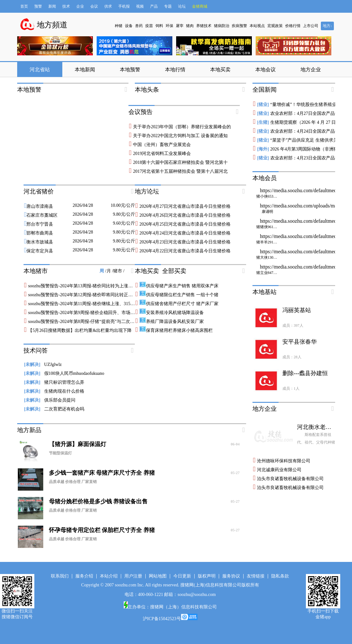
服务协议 (231, 576)
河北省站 (40, 70)
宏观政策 (275, 26)
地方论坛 (147, 191)
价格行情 (293, 26)
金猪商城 (200, 6)
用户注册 (133, 576)
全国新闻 (265, 90)
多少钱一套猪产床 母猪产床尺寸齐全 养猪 (144, 473)
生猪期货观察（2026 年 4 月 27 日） (305, 122)
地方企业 (311, 70)
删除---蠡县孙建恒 (305, 373)
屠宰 (180, 26)
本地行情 (175, 70)
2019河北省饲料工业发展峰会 (162, 154)
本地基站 (265, 292)
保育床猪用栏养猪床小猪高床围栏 (176, 330)
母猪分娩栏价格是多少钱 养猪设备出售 (144, 501)
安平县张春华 (300, 342)
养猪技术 (204, 26)
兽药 (139, 26)
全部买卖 (174, 271)
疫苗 (149, 26)
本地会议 (266, 70)
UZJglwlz (43, 364)
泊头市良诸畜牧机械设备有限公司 (290, 479)
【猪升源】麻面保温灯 (144, 444)
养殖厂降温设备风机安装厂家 (172, 322)
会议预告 (141, 112)
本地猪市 (36, 271)
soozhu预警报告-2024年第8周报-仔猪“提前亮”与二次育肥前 (86, 322)
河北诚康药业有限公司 (279, 470)
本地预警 (130, 70)
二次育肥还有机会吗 (54, 409)
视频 (140, 6)
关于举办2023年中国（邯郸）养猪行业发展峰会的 (182, 127)
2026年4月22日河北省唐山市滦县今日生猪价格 (185, 251)
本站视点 (257, 26)
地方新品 (29, 430)
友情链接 (256, 576)
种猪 (119, 26)
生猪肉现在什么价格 (54, 391)
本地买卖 (220, 70)
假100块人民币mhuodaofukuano (64, 373)
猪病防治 (222, 26)
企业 (80, 6)
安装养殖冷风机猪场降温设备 (172, 313)
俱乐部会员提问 (50, 400)
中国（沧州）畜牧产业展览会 (162, 145)
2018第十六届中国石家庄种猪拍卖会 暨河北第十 (180, 162)
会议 (94, 6)
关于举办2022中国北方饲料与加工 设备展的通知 (180, 136)
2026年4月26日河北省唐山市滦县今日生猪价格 (185, 215)
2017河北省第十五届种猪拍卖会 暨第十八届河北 (180, 171)
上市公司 (311, 26)
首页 (24, 6)
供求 (108, 6)
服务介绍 (84, 576)
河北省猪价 (39, 191)
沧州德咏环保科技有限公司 (284, 461)
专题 (168, 6)
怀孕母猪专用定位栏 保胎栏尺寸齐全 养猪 (144, 530)
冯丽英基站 (297, 310)
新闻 (52, 6)
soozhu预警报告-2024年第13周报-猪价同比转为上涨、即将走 (87, 286)
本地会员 (265, 178)
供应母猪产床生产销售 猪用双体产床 (179, 286)
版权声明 (207, 576)
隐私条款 (280, 576)
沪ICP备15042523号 (162, 619)
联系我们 (60, 576)
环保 (169, 26)
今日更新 (182, 576)
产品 (154, 6)
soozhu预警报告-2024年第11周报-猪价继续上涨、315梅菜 (83, 304)
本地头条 (147, 90)
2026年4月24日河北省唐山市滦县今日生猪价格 (185, 233)
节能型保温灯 (60, 453)
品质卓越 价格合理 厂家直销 (73, 482)
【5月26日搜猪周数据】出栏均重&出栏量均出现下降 (80, 330)
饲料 (159, 26)
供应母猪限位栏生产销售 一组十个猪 (179, 295)
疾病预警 (239, 26)
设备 (129, 26)
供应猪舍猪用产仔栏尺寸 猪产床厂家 (179, 304)
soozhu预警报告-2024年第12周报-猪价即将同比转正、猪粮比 (87, 295)
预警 (38, 6)
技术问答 (36, 350)
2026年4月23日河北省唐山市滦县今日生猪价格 (185, 242)
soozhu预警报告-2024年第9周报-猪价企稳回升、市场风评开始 (88, 313)
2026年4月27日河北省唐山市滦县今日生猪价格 (185, 206)
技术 (66, 6)
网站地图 (158, 576)
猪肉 (190, 26)
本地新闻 (85, 70)
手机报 (124, 6)
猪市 (118, 271)
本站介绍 (109, 576)
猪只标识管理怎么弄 (54, 382)
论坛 (182, 6)
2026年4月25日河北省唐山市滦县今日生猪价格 (185, 224)
